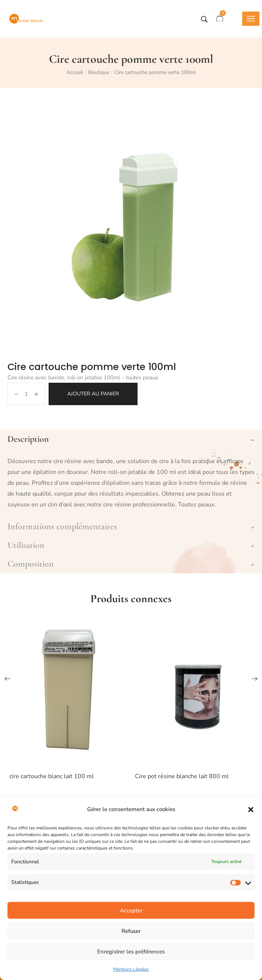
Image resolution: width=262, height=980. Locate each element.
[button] (251, 810)
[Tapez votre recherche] (204, 19)
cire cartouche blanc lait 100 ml (52, 776)
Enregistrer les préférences (131, 952)
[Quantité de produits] (26, 394)
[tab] (131, 439)
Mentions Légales (131, 969)
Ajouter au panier (93, 394)
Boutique (99, 72)
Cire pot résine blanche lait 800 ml (182, 776)
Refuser (131, 931)
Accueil (75, 72)
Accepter (131, 910)
